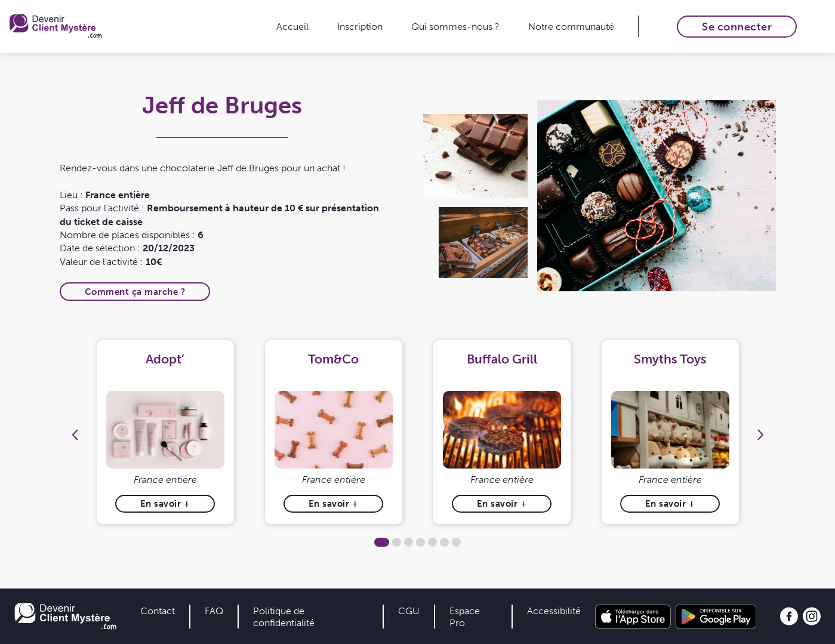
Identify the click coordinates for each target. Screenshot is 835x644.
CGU (409, 611)
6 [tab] (444, 542)
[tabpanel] (165, 432)
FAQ (214, 611)
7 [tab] (456, 542)
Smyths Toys (670, 359)
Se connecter (737, 27)
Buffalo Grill (502, 359)
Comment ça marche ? (135, 292)
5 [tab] (432, 542)
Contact (158, 611)
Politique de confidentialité (284, 617)
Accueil (292, 26)
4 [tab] (420, 542)
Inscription (360, 26)
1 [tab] (382, 542)
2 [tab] (397, 542)
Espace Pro (465, 617)
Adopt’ (165, 359)
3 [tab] (409, 542)
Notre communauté (571, 26)
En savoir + (165, 503)
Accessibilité (554, 611)
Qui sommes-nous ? (455, 26)
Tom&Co (333, 359)
